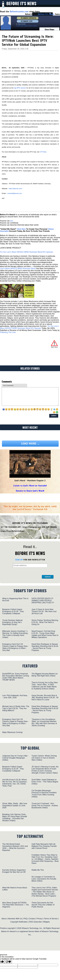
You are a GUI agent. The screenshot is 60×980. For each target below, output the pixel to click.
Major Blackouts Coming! (12, 732)
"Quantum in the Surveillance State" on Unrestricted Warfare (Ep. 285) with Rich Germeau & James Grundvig (44, 722)
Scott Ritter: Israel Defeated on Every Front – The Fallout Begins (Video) (45, 782)
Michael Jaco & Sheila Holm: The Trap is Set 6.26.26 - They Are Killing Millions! (16, 708)
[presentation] (24, 573)
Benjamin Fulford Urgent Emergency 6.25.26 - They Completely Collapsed (13, 611)
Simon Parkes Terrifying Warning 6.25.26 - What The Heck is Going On (45, 622)
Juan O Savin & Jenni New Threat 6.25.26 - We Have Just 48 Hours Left (44, 611)
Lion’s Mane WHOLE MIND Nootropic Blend (18, 268)
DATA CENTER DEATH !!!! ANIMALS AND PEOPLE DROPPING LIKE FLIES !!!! (43, 601)
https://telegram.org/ (32, 527)
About (4, 919)
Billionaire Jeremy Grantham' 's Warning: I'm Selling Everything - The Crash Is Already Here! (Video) (15, 634)
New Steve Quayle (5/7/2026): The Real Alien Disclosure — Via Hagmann (15, 905)
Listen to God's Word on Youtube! (30, 486)
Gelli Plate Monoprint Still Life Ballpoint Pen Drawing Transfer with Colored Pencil (44, 846)
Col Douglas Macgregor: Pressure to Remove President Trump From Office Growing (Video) (44, 794)
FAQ (25, 919)
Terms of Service (51, 919)
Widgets (46, 922)
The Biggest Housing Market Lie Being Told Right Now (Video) (45, 675)
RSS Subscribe (35, 922)
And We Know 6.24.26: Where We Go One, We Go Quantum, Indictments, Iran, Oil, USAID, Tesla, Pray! (15, 783)
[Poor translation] (8, 962)
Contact (32, 919)
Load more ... (30, 444)
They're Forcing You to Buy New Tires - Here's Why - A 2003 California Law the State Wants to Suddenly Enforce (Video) (45, 686)
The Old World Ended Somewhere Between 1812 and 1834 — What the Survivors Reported (15, 847)
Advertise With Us (15, 919)
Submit (48, 577)
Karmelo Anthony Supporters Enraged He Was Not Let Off (14, 871)
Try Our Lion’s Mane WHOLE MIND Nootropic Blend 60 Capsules (27, 252)
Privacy (40, 919)
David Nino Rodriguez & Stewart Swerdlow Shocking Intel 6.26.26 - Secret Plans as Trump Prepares (45, 647)
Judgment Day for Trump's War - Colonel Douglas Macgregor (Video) (15, 758)
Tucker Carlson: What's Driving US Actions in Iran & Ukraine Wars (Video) (44, 758)
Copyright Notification (19, 922)
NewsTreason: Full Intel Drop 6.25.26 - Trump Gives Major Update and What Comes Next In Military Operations (45, 634)
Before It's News (21, 3)
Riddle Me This (38, 870)
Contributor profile (22, 26)
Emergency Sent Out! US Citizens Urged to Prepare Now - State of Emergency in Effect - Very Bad (15, 647)
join (12, 221)
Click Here (21, 229)
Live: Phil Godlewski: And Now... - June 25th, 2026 (15, 697)
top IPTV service (20, 88)
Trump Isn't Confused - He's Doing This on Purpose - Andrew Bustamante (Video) (45, 806)
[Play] (30, 464)
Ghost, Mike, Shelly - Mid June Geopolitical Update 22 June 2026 (15, 806)
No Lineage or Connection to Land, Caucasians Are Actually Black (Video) (44, 879)
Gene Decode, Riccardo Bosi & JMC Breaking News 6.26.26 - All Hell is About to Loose (45, 698)
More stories (33, 26)
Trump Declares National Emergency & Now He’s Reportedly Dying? (12, 622)
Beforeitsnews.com (19, 12)
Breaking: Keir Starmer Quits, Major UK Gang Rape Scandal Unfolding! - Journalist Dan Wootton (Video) (15, 817)
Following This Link (8, 332)
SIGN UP (19, 560)
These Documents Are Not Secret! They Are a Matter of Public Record (43, 905)
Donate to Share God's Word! (30, 491)
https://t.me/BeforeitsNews (13, 531)
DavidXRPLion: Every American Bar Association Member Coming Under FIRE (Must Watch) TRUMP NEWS (16, 677)
